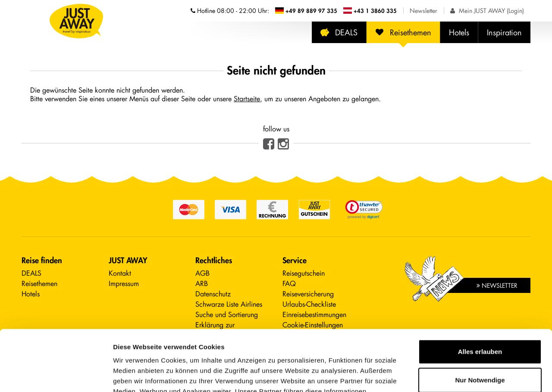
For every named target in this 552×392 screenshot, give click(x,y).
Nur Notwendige (480, 319)
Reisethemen (403, 32)
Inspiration (504, 32)
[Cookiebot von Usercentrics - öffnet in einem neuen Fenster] (56, 375)
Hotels (459, 32)
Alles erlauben (480, 291)
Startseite (247, 98)
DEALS (339, 32)
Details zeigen (135, 375)
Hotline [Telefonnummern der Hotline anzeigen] (230, 11)
